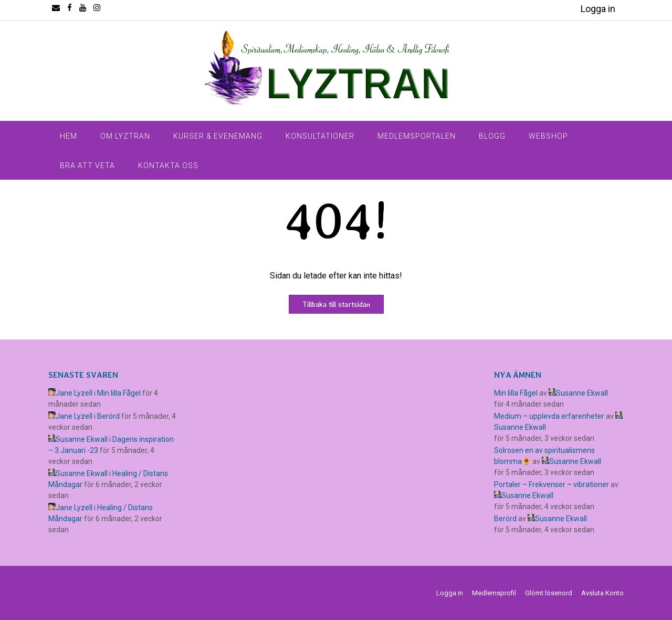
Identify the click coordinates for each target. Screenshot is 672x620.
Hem (69, 136)
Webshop (548, 136)
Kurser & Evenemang (218, 136)
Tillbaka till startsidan (336, 304)
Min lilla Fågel (119, 393)
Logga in (598, 9)
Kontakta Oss (168, 166)
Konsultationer (320, 136)
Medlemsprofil (494, 593)
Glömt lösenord (549, 593)
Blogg (492, 136)
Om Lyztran (125, 136)
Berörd (108, 416)
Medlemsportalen (417, 136)
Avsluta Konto (602, 593)
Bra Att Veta (87, 166)
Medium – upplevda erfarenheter (549, 416)
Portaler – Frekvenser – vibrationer (552, 484)
